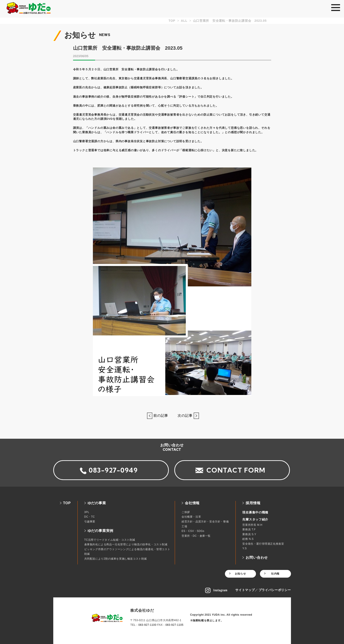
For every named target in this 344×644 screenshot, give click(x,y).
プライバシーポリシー (275, 590)
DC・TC (90, 517)
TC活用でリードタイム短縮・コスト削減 (110, 540)
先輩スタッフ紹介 (255, 519)
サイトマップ (245, 590)
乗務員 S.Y (249, 534)
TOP (67, 503)
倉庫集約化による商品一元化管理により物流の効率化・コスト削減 (126, 544)
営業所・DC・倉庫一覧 (196, 536)
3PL (87, 512)
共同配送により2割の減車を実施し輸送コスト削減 (116, 559)
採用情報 (253, 503)
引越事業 (90, 522)
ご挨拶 (186, 512)
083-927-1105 (175, 625)
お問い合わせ (257, 558)
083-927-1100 (147, 625)
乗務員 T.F (249, 529)
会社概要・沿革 (191, 517)
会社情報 (192, 503)
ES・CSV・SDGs (193, 531)
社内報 (275, 574)
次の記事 (186, 416)
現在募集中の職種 (255, 512)
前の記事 (159, 416)
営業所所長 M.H (252, 525)
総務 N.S (248, 539)
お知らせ (240, 574)
